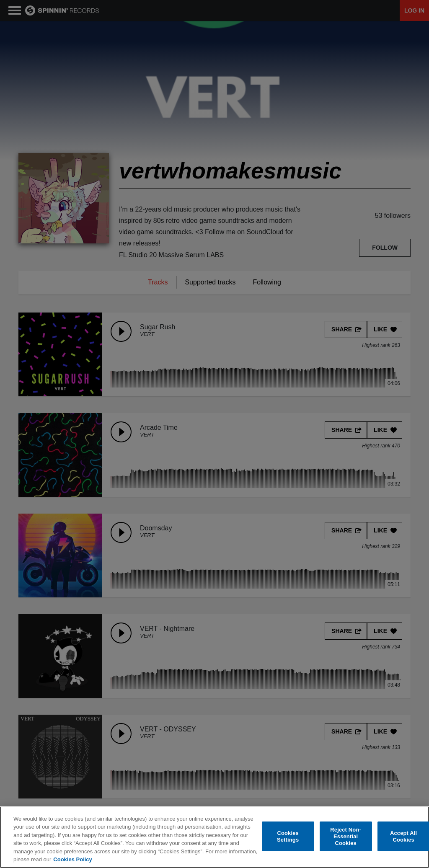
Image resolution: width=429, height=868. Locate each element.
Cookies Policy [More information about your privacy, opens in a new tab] (72, 859)
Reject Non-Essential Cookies (346, 837)
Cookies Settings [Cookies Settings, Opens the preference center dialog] (288, 836)
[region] (214, 837)
